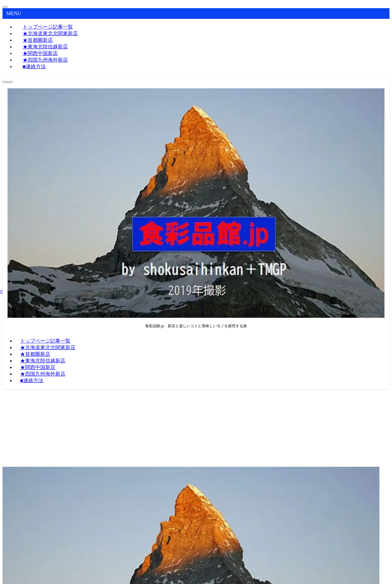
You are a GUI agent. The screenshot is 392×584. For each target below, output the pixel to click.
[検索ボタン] (5, 82)
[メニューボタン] (10, 82)
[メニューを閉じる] (5, 7)
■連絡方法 (34, 66)
